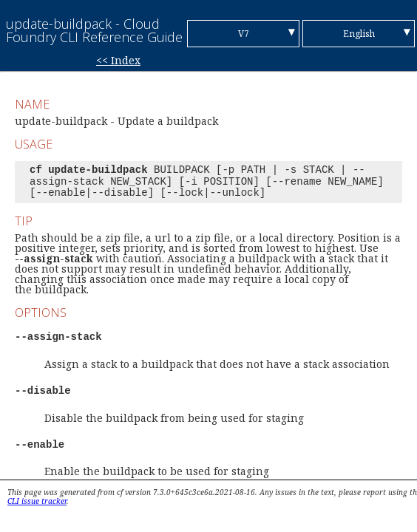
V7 (244, 34)
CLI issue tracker (37, 501)
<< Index (118, 60)
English (359, 34)
